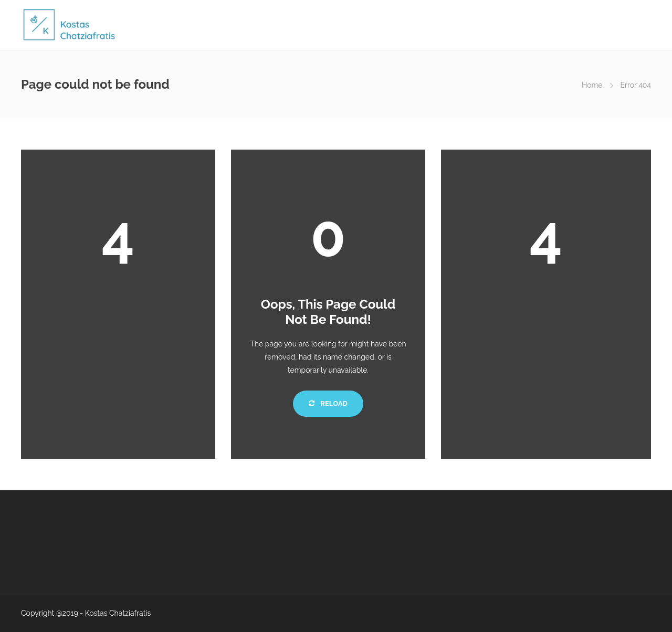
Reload (328, 403)
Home (592, 85)
